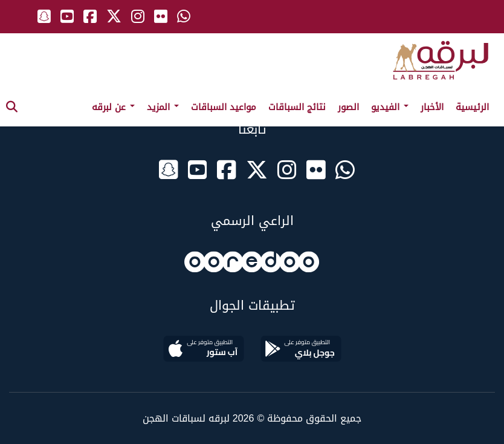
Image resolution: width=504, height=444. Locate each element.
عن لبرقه (113, 107)
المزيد (163, 107)
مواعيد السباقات (224, 107)
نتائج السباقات (297, 107)
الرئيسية (472, 107)
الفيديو (390, 107)
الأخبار (432, 107)
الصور (348, 107)
